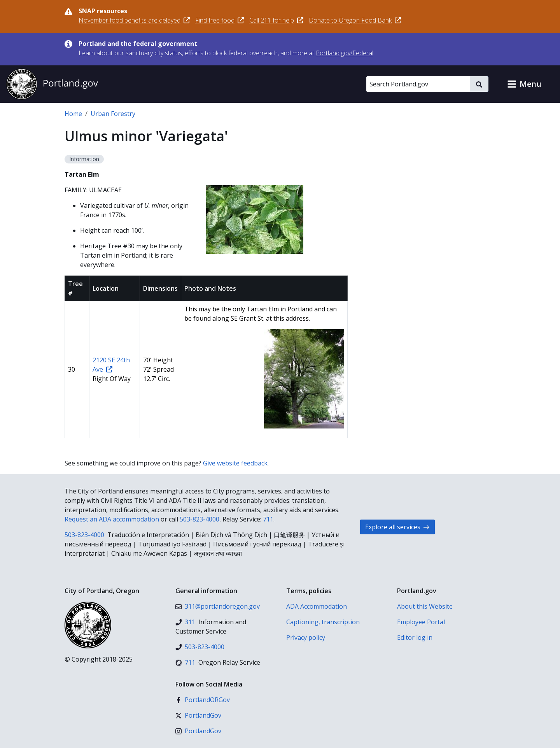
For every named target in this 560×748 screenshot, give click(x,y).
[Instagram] (198, 731)
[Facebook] (203, 700)
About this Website (425, 606)
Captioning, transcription (323, 622)
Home (73, 114)
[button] (524, 84)
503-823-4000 (199, 519)
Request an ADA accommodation (112, 519)
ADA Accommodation (317, 606)
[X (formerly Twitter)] (198, 715)
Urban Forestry (113, 114)
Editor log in (415, 637)
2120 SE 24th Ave (111, 365)
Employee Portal (421, 622)
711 (268, 519)
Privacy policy (306, 637)
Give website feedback (235, 463)
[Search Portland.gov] (418, 84)
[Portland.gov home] (52, 84)
